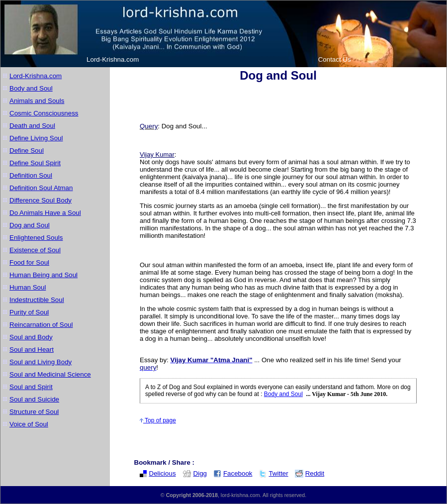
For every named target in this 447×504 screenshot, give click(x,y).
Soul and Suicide (34, 399)
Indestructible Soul (37, 300)
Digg (195, 473)
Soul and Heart (32, 350)
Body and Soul (31, 88)
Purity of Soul (29, 312)
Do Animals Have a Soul (45, 213)
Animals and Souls (37, 101)
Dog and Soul (30, 225)
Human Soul (28, 287)
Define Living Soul (36, 138)
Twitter (273, 473)
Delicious (158, 473)
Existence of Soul (35, 250)
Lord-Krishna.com (113, 59)
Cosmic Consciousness (44, 113)
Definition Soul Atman (41, 188)
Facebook (233, 473)
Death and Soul (32, 126)
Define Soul (27, 151)
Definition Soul (31, 175)
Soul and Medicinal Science (50, 374)
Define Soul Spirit (35, 163)
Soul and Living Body (41, 362)
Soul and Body (31, 337)
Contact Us (335, 59)
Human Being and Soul (44, 275)
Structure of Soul (34, 412)
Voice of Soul (29, 424)
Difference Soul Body (41, 200)
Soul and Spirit (31, 387)
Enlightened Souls (36, 238)
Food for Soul (29, 262)
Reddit (310, 473)
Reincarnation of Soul (41, 325)
